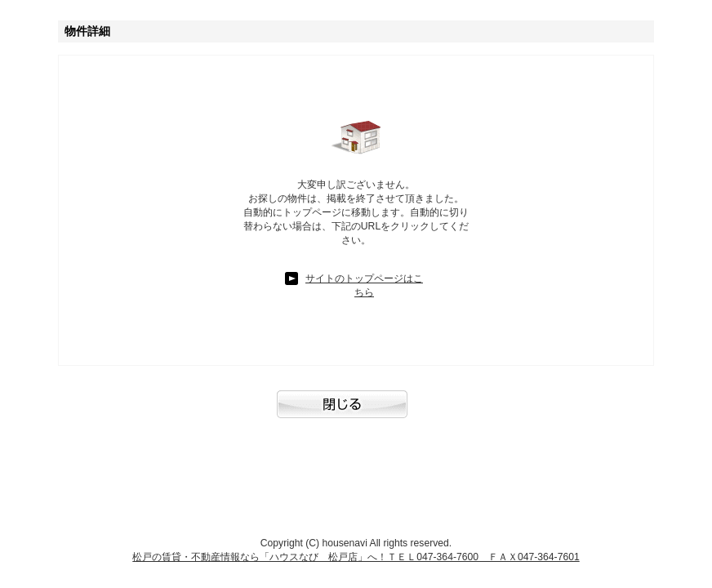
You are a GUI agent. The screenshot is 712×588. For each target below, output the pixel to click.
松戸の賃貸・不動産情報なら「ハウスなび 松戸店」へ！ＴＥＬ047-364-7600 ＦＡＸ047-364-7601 (356, 557)
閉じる (356, 412)
